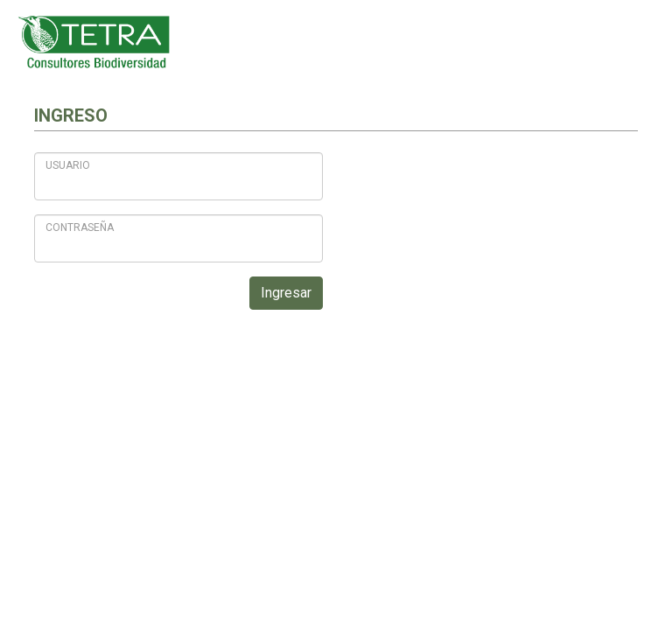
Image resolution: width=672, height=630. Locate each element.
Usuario (68, 165)
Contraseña (80, 227)
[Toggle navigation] (633, 42)
